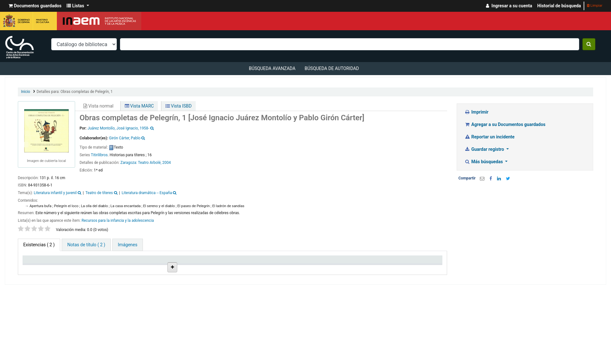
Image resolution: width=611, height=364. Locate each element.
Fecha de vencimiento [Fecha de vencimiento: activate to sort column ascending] (361, 268)
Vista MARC (139, 106)
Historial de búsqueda (559, 6)
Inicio (26, 92)
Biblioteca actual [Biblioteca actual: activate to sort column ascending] (94, 268)
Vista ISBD (179, 106)
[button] (35, 6)
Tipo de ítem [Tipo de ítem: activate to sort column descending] (38, 268)
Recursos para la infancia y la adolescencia (118, 220)
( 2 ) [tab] (39, 245)
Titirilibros (99, 155)
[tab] (86, 245)
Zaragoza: (129, 163)
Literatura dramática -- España (147, 193)
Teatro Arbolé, (150, 163)
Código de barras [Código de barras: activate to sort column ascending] (409, 268)
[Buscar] (589, 44)
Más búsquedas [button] (484, 162)
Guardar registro (485, 149)
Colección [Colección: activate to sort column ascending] (140, 268)
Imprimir (477, 112)
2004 (167, 163)
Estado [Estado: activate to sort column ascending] (295, 268)
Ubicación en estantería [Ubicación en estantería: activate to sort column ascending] (196, 265)
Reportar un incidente (490, 137)
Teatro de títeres (99, 193)
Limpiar (595, 6)
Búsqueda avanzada (272, 68)
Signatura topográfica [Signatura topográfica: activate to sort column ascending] (256, 268)
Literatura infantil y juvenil (55, 193)
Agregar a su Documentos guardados (505, 124)
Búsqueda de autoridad (332, 68)
